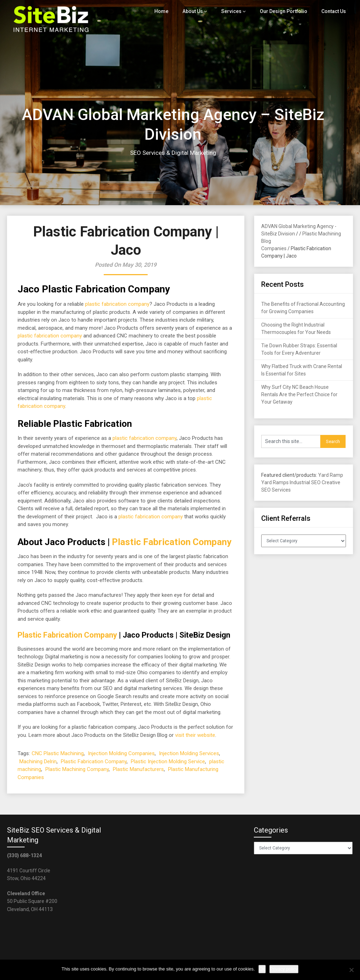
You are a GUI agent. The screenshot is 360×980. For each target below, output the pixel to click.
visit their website (195, 735)
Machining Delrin (38, 761)
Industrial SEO (305, 482)
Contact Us (334, 11)
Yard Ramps (275, 482)
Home (166, 11)
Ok (262, 969)
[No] (351, 970)
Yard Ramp (331, 475)
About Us (197, 11)
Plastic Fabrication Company (172, 542)
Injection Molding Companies (121, 753)
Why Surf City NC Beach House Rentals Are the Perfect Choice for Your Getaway (299, 394)
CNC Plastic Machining (58, 753)
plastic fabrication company (117, 304)
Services (235, 11)
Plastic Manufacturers (138, 769)
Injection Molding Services (189, 753)
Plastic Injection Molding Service (168, 761)
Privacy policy (284, 969)
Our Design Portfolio (285, 11)
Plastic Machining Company (77, 769)
